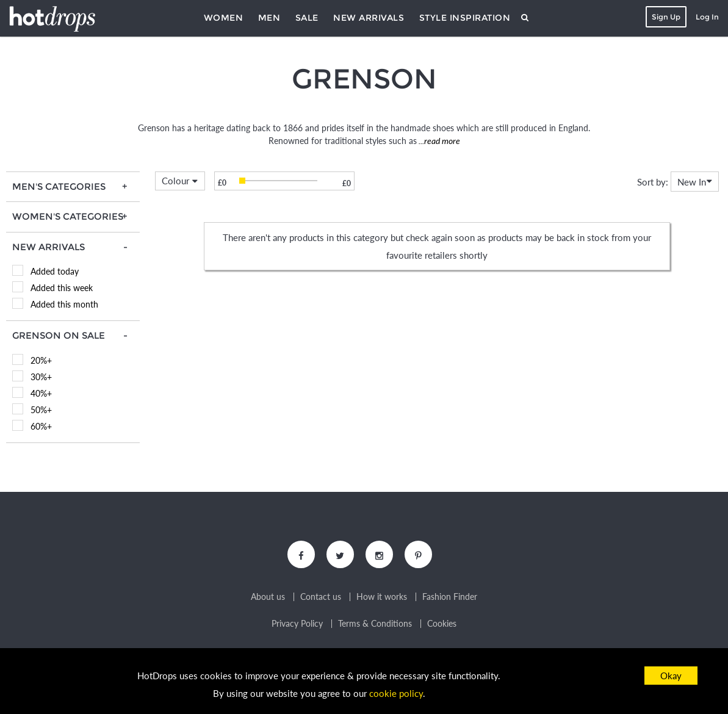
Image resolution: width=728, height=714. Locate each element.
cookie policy (396, 693)
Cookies (442, 624)
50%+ (41, 410)
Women (224, 18)
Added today (55, 271)
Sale (307, 18)
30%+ (41, 377)
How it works (382, 597)
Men (269, 18)
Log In (707, 17)
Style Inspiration (465, 18)
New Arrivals (369, 18)
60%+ (41, 426)
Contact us (321, 597)
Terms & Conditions (375, 624)
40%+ (41, 393)
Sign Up (666, 17)
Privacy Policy (297, 624)
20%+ (41, 360)
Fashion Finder (450, 597)
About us (268, 597)
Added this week (62, 288)
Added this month (64, 304)
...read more (438, 141)
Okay (671, 676)
